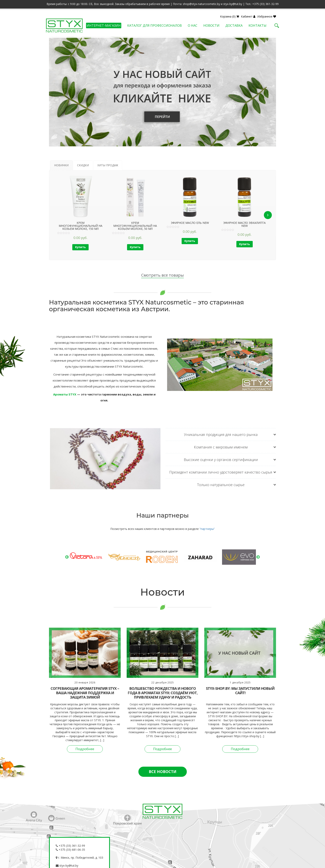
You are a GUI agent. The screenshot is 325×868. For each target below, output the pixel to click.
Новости (211, 25)
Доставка (234, 25)
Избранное (267, 16)
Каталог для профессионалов (155, 25)
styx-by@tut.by (67, 866)
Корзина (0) (230, 16)
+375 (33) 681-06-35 (70, 850)
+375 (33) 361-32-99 (70, 846)
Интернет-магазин (104, 25)
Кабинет (248, 16)
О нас (193, 25)
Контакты (257, 25)
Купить (80, 247)
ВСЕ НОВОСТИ (163, 772)
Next (258, 557)
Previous (67, 557)
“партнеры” (207, 529)
